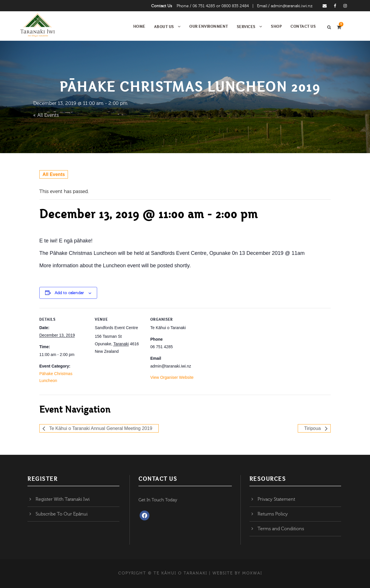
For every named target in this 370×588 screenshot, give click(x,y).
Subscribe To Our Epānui (62, 514)
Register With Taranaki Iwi (63, 499)
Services (246, 27)
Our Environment (209, 26)
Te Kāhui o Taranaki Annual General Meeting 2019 (100, 428)
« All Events (46, 115)
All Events (54, 174)
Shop (276, 26)
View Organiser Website (172, 377)
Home (139, 26)
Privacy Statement (276, 499)
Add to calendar (69, 293)
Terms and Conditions (281, 529)
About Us (164, 27)
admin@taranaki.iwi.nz (292, 6)
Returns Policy (273, 514)
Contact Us (162, 6)
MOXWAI (252, 573)
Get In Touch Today (158, 500)
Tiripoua (313, 428)
